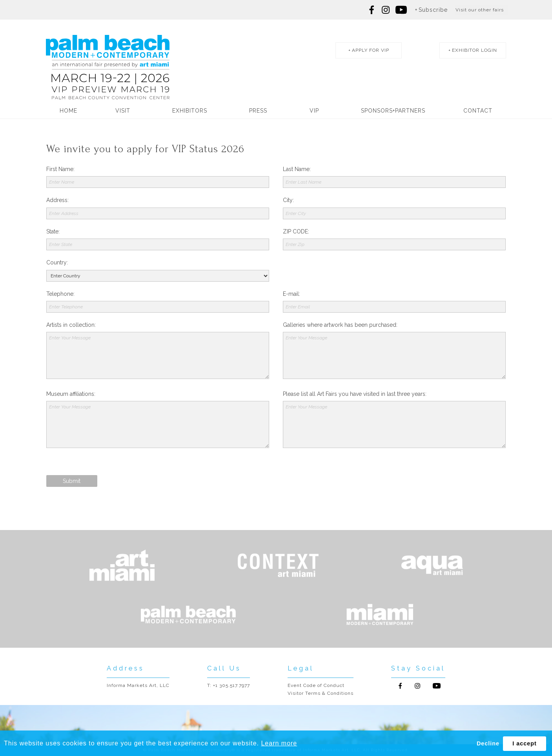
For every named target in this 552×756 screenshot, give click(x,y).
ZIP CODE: (296, 231)
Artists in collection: (71, 325)
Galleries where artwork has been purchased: (340, 325)
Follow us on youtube (401, 10)
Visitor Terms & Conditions (321, 693)
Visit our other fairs (480, 10)
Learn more (279, 743)
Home (68, 111)
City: (288, 200)
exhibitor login (473, 51)
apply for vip (364, 51)
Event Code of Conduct (316, 685)
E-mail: (291, 294)
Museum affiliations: (71, 394)
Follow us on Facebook (372, 10)
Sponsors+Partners (393, 111)
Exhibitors (190, 111)
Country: (57, 262)
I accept (525, 743)
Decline (488, 743)
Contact (478, 111)
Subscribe (433, 10)
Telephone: (60, 294)
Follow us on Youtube (437, 686)
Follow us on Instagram (386, 10)
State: (53, 231)
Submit (72, 481)
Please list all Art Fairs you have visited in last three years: (355, 394)
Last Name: (297, 169)
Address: (57, 200)
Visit (123, 111)
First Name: (60, 169)
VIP (314, 111)
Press (258, 111)
